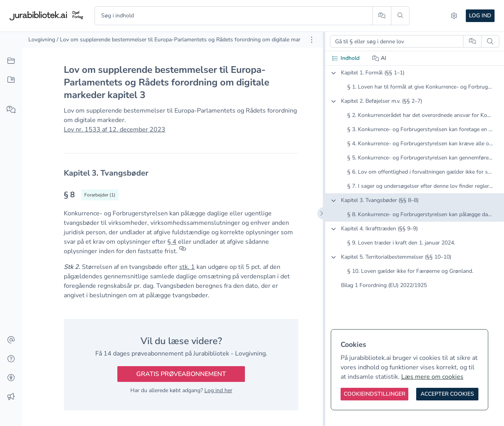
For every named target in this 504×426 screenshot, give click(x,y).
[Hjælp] (11, 359)
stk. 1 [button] (187, 267)
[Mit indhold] (11, 80)
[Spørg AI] (382, 16)
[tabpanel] (415, 185)
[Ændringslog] (11, 397)
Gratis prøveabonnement (181, 374)
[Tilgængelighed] (11, 378)
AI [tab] (379, 58)
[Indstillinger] (454, 16)
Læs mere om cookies (432, 377)
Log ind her (218, 390)
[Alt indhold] (11, 61)
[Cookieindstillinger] (374, 394)
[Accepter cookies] (447, 394)
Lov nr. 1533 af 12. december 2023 (115, 130)
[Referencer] (183, 251)
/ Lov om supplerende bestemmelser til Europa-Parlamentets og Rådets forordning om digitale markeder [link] (185, 40)
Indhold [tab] (346, 58)
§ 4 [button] (172, 242)
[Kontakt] (11, 340)
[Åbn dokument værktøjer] (312, 40)
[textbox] (181, 173)
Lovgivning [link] (42, 40)
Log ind (480, 16)
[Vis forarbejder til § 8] (100, 195)
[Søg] (400, 16)
